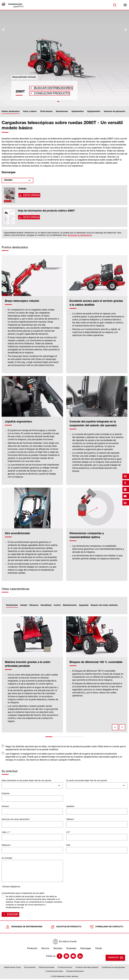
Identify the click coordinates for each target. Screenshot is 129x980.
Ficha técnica (46, 112)
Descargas (86, 949)
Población (6, 845)
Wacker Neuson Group (12, 968)
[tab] (61, 101)
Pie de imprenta (30, 968)
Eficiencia (34, 605)
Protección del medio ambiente (87, 968)
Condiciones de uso (65, 968)
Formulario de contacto (107, 928)
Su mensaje (7, 858)
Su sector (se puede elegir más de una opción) (87, 780)
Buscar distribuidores (48, 85)
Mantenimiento (70, 605)
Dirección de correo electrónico (16, 819)
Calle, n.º (6, 832)
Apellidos (70, 806)
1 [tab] (49, 737)
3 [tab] (65, 737)
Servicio (45, 949)
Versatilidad (46, 605)
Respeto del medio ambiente (104, 605)
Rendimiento (12, 605)
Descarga (30, 196)
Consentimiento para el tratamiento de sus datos (23, 893)
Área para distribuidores (75, 972)
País (68, 845)
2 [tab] (57, 737)
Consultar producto (47, 92)
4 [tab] (72, 737)
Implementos (78, 112)
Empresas (71, 949)
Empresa (6, 793)
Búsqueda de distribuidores (24, 928)
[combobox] (32, 786)
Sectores (58, 949)
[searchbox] (4, 786)
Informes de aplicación (115, 112)
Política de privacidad (47, 968)
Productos (32, 949)
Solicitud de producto (66, 928)
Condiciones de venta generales (113, 968)
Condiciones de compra (54, 972)
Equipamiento (94, 112)
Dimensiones (62, 112)
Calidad (24, 605)
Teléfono (70, 819)
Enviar (12, 915)
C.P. (68, 832)
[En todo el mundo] (64, 943)
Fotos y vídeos (30, 112)
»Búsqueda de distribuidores (80, 235)
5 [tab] (80, 737)
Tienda (98, 949)
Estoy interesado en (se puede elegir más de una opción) (27, 780)
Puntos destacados (11, 112)
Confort (57, 605)
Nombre (5, 806)
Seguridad (84, 605)
